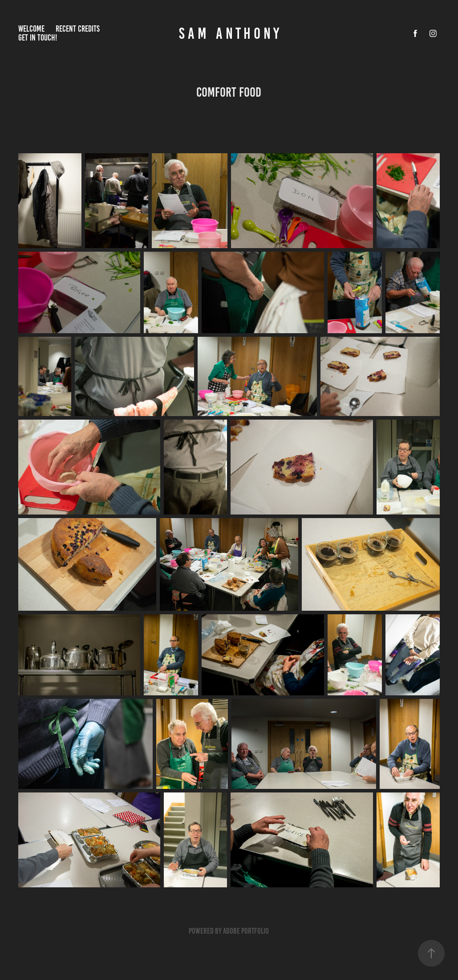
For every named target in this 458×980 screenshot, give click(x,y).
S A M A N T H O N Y (229, 33)
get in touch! (38, 38)
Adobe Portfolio (246, 931)
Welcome (31, 29)
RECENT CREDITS (78, 29)
